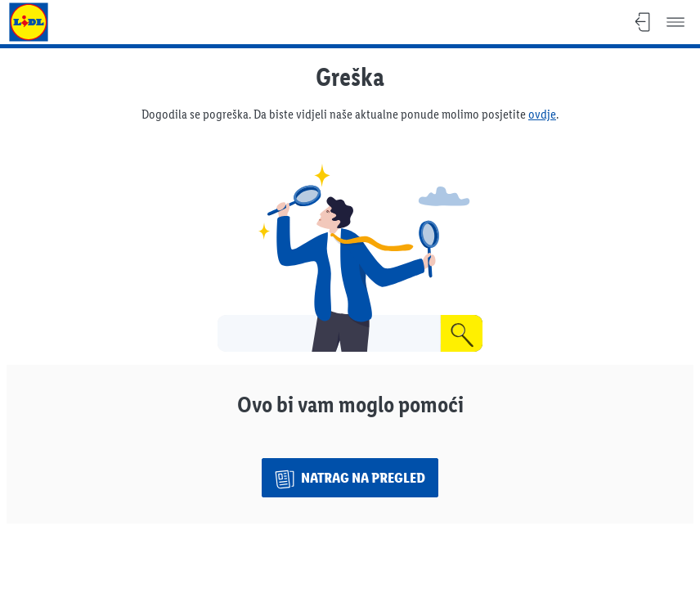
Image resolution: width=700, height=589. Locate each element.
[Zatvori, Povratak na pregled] (643, 22)
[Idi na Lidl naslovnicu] (29, 22)
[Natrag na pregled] (350, 478)
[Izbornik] (675, 22)
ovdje (542, 114)
